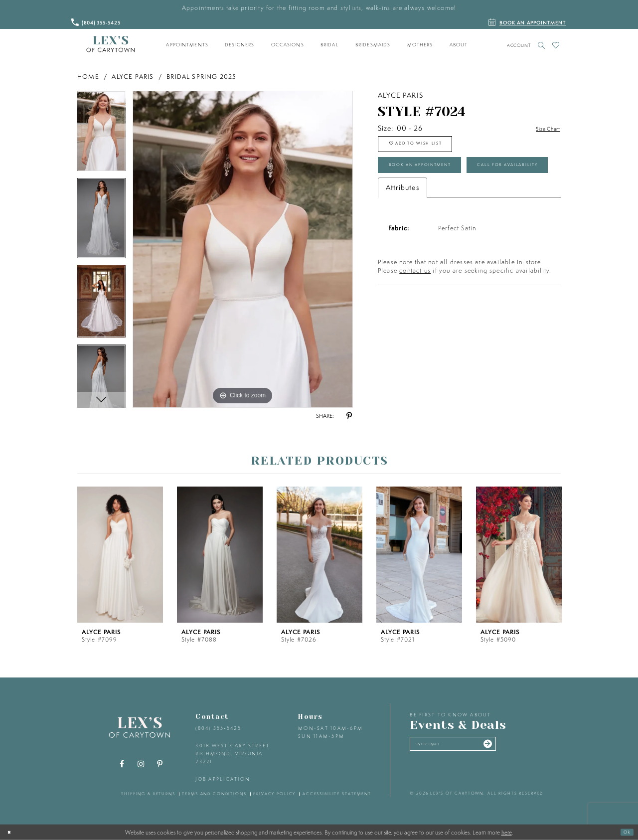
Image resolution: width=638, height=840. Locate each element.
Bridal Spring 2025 (202, 77)
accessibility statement (337, 794)
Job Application (223, 779)
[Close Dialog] (11, 832)
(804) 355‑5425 (218, 728)
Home (88, 77)
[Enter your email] (470, 747)
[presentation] (120, 555)
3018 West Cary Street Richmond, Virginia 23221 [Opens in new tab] (233, 753)
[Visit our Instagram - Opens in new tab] (141, 764)
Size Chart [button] (543, 129)
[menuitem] (187, 45)
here (507, 832)
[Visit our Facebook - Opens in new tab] (122, 764)
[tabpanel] (101, 134)
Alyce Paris (133, 77)
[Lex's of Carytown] (110, 44)
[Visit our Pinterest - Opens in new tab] (160, 764)
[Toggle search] (542, 45)
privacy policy (274, 794)
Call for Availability (434, 207)
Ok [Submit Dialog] (625, 832)
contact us (415, 315)
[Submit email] (519, 747)
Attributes (402, 232)
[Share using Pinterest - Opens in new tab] (349, 416)
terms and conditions (214, 794)
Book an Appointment (437, 178)
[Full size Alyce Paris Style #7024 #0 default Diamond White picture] (243, 249)
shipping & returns (148, 794)
